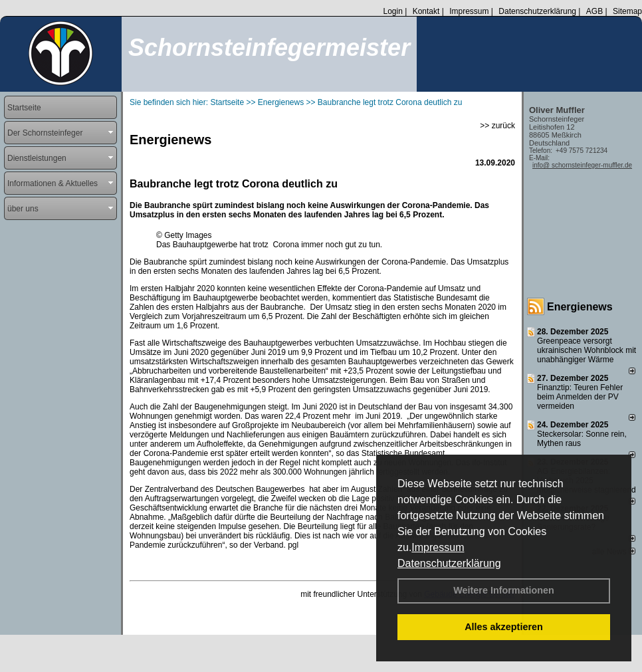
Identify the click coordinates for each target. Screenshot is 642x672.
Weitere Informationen (504, 590)
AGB (594, 11)
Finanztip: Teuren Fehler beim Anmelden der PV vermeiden (580, 397)
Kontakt (426, 11)
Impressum (438, 547)
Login (392, 11)
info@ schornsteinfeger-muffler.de (582, 165)
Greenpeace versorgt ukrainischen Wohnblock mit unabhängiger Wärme (587, 350)
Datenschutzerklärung (449, 563)
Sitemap (627, 11)
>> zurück (497, 126)
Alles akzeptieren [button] (504, 627)
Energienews (580, 307)
